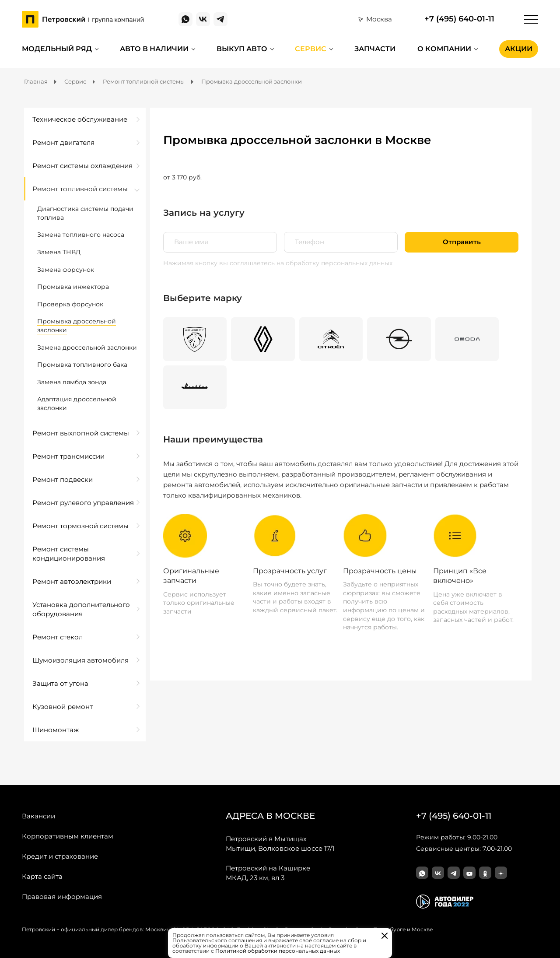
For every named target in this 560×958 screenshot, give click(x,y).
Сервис (311, 49)
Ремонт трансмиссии (68, 456)
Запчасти (375, 49)
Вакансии (38, 816)
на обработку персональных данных (334, 263)
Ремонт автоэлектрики (72, 581)
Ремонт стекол (58, 637)
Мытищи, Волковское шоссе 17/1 (280, 843)
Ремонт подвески (63, 479)
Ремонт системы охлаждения (82, 166)
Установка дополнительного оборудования (81, 609)
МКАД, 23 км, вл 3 (268, 873)
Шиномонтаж (56, 730)
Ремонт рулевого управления (83, 503)
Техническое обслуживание (80, 119)
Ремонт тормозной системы (80, 526)
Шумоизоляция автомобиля (80, 660)
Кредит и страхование (60, 856)
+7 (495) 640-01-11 (459, 19)
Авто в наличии (154, 49)
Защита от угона (60, 683)
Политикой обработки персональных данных (278, 951)
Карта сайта (42, 876)
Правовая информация (62, 897)
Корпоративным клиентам (68, 836)
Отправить (462, 242)
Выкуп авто (242, 49)
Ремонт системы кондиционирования (69, 554)
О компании (444, 49)
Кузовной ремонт (63, 707)
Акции (519, 49)
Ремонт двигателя (63, 142)
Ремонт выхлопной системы (81, 433)
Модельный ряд (57, 49)
